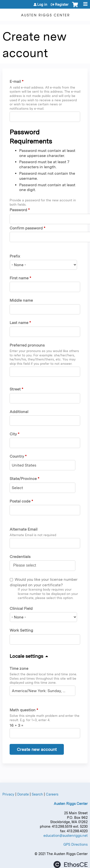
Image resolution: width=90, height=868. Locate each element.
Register (62, 5)
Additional (19, 412)
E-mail (15, 81)
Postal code (20, 501)
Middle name (21, 300)
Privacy (8, 794)
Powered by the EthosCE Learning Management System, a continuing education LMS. (71, 865)
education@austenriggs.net (66, 835)
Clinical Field (21, 608)
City (13, 434)
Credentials (20, 557)
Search (37, 794)
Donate (23, 794)
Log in (42, 5)
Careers (52, 794)
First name (19, 278)
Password (18, 210)
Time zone (19, 668)
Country (17, 456)
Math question (23, 710)
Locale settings (26, 656)
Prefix (15, 256)
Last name (19, 323)
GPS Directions (75, 844)
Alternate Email (24, 529)
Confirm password (26, 228)
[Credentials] (27, 565)
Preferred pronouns (27, 345)
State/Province (23, 479)
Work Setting (21, 630)
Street (15, 389)
